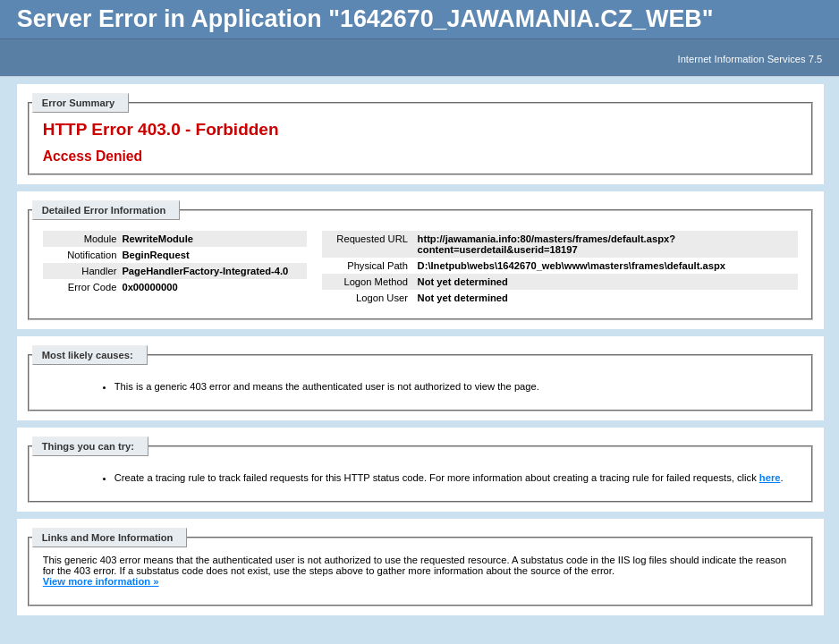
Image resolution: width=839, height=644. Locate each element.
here (770, 478)
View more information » (101, 581)
